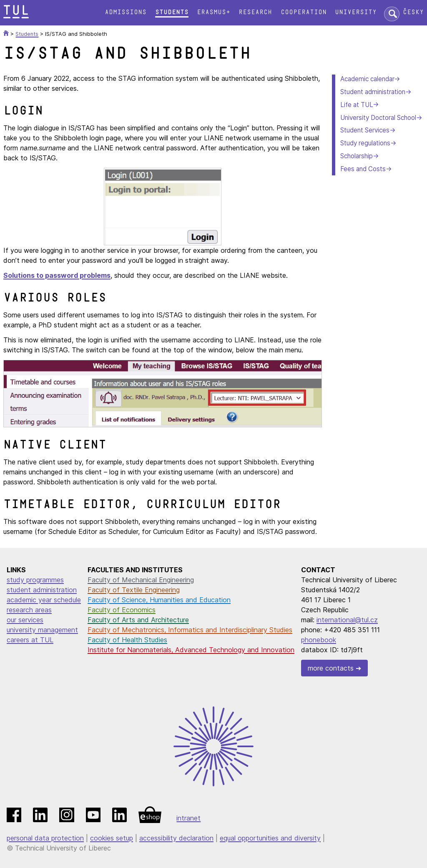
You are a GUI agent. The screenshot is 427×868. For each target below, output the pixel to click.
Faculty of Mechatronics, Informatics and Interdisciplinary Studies (190, 630)
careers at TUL (30, 640)
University (356, 12)
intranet (188, 818)
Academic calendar (367, 79)
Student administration (373, 92)
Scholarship (357, 156)
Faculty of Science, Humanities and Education (159, 600)
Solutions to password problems (57, 275)
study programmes (35, 580)
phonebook (319, 640)
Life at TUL (357, 105)
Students (172, 12)
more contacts (331, 668)
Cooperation (304, 12)
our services (25, 620)
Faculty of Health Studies (127, 640)
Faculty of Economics (122, 610)
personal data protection (45, 838)
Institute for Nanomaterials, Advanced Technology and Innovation (191, 650)
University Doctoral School (378, 118)
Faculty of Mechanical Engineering (141, 580)
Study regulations (365, 143)
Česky (413, 12)
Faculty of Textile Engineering (134, 590)
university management (42, 630)
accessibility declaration (176, 838)
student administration (42, 590)
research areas (29, 610)
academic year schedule (44, 600)
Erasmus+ (213, 12)
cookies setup (112, 838)
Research (255, 12)
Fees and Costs (363, 169)
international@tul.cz (347, 620)
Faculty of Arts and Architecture (138, 620)
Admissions (126, 12)
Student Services (365, 130)
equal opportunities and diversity (270, 838)
